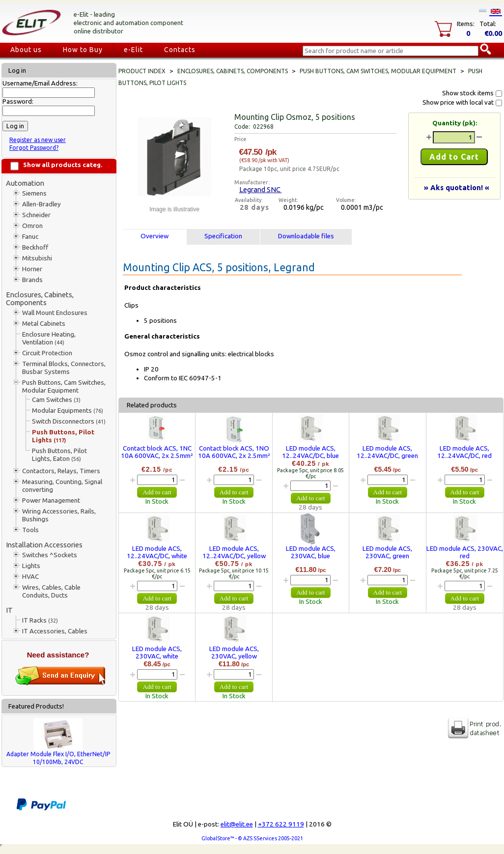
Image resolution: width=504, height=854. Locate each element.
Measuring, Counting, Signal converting (62, 486)
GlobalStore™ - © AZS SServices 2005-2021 (252, 838)
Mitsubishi (37, 258)
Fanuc (30, 237)
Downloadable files (306, 236)
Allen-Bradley (42, 204)
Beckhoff (35, 247)
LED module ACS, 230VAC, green (387, 552)
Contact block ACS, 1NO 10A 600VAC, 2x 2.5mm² (234, 452)
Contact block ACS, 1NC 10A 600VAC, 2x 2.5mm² (157, 452)
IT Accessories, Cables (55, 631)
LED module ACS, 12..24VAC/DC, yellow (234, 552)
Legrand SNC (261, 189)
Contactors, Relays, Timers (61, 471)
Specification (223, 236)
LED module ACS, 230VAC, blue (311, 552)
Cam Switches (56, 400)
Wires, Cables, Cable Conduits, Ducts (51, 591)
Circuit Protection (47, 353)
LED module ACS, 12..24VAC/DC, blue (310, 452)
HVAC (30, 577)
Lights (31, 566)
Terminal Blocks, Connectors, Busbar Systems (64, 368)
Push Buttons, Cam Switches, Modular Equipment (64, 386)
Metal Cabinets (44, 324)
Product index (142, 71)
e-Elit (133, 50)
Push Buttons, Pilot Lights (63, 436)
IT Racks (40, 620)
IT (9, 610)
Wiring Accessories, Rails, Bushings (59, 515)
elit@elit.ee (237, 824)
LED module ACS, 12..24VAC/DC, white (157, 552)
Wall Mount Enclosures (55, 313)
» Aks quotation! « (457, 187)
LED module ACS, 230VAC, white (157, 653)
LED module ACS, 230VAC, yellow (234, 653)
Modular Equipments (68, 411)
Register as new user (38, 140)
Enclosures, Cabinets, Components (40, 299)
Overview (154, 236)
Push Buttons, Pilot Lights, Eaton (59, 455)
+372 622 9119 (281, 824)
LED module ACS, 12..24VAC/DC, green (387, 452)
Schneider (36, 215)
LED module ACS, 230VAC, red (465, 552)
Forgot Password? (34, 148)
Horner (32, 269)
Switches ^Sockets (50, 555)
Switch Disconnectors (69, 421)
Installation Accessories (44, 545)
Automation (25, 183)
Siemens (34, 193)
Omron (32, 226)
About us (26, 50)
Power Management (51, 500)
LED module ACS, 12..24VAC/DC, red (464, 452)
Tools (30, 530)
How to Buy (83, 50)
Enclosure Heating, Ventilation (49, 338)
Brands (32, 280)
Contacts (180, 50)
